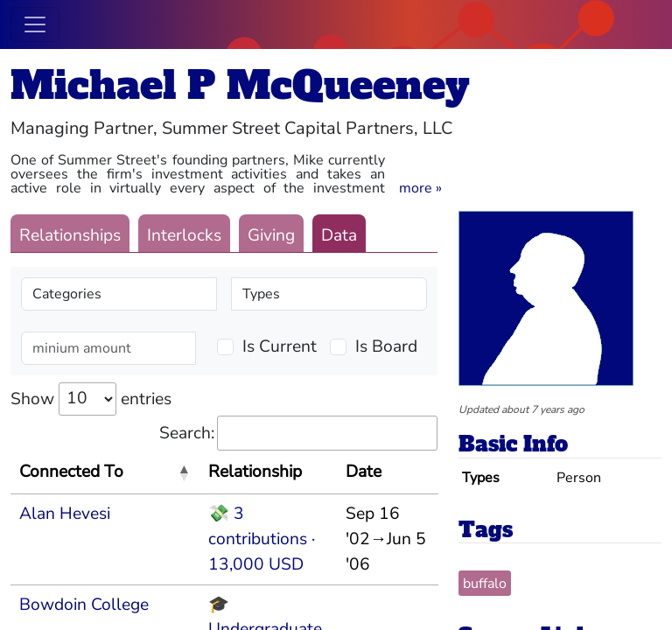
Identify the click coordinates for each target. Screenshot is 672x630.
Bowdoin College (84, 605)
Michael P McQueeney (240, 85)
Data (339, 235)
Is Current (280, 346)
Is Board (386, 346)
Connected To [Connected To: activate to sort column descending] (71, 472)
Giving (271, 235)
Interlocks (184, 235)
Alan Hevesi (65, 514)
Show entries (91, 399)
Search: (298, 434)
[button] (420, 188)
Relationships (70, 235)
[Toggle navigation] (35, 24)
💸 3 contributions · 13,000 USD (262, 539)
